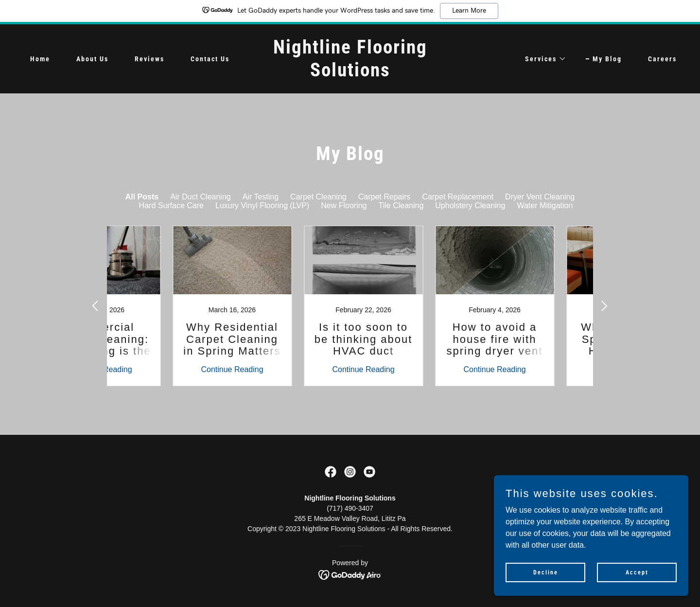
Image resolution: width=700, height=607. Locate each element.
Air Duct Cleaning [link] (201, 197)
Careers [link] (662, 59)
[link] (350, 74)
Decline (546, 572)
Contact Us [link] (210, 59)
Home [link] (40, 59)
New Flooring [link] (344, 205)
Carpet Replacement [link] (458, 197)
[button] (542, 59)
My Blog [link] (607, 59)
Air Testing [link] (261, 197)
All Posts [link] (142, 197)
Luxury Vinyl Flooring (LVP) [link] (262, 205)
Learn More (469, 11)
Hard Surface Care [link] (171, 205)
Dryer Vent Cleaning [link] (540, 197)
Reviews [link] (149, 59)
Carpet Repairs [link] (385, 197)
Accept (637, 572)
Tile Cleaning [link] (401, 205)
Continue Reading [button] (153, 369)
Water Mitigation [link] (545, 205)
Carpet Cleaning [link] (318, 197)
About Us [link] (92, 59)
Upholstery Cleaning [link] (470, 205)
